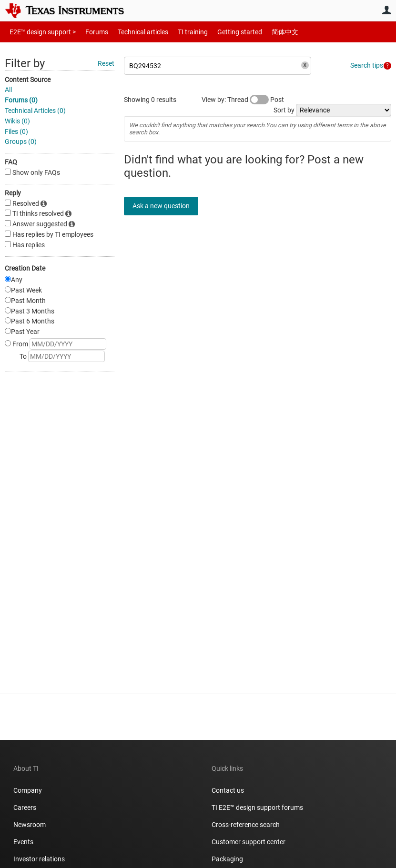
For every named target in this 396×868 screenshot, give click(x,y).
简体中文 (265, 32)
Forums (89, 32)
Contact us (228, 790)
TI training (180, 32)
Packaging (227, 859)
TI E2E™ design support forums (257, 807)
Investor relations (39, 859)
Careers (25, 807)
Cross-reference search (246, 825)
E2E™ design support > (40, 32)
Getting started (223, 32)
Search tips (367, 65)
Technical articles (133, 32)
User (386, 10)
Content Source (28, 80)
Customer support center (249, 842)
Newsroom (30, 825)
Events (23, 842)
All (8, 90)
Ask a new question (167, 206)
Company (28, 790)
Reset (106, 63)
